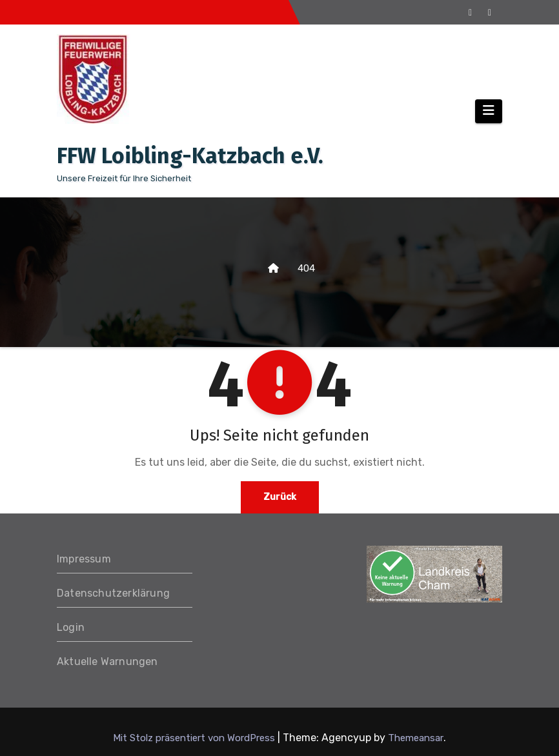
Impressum (84, 559)
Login (71, 627)
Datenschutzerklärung (113, 593)
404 (306, 268)
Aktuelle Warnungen (107, 661)
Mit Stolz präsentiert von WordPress (195, 738)
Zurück (280, 497)
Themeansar (416, 738)
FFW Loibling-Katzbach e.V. (190, 156)
